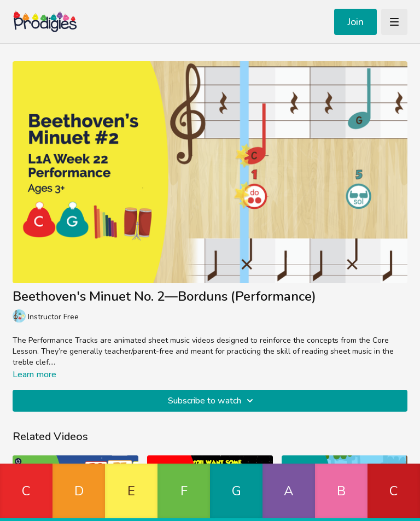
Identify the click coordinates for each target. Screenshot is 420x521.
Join (355, 22)
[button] (26, 492)
